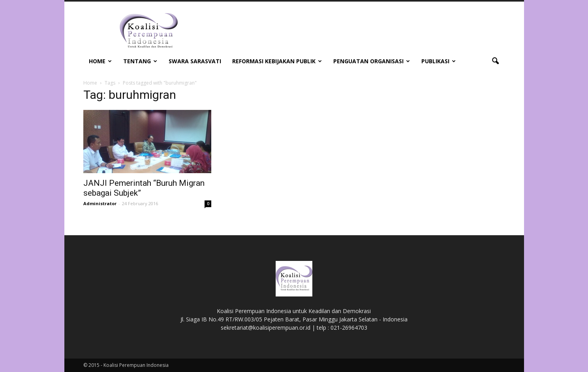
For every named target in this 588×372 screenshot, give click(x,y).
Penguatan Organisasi (372, 61)
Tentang (140, 61)
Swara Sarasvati (195, 61)
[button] (496, 61)
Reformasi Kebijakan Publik (277, 61)
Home (100, 61)
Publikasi (439, 61)
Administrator (100, 203)
